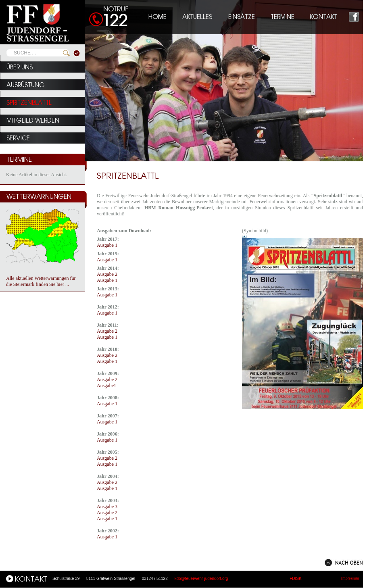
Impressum (350, 578)
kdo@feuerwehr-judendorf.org (201, 579)
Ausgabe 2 (107, 274)
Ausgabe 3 (107, 507)
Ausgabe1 (106, 386)
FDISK (295, 579)
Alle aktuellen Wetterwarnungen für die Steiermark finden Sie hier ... (41, 281)
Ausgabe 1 (107, 245)
